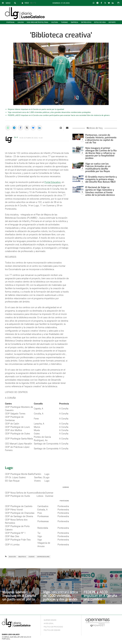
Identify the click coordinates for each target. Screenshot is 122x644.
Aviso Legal (49, 623)
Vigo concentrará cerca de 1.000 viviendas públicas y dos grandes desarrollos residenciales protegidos (49, 112)
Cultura (55, 22)
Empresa (75, 22)
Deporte (112, 22)
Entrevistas (86, 22)
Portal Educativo (53, 182)
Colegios (31, 557)
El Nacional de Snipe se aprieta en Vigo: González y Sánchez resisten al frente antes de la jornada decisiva (100, 191)
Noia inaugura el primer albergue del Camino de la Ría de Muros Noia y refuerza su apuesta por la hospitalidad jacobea (101, 153)
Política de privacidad (53, 627)
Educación (12, 557)
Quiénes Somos (50, 620)
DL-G (16, 137)
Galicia (21, 22)
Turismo (64, 22)
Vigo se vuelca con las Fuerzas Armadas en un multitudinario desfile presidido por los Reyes (98, 167)
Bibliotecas (22, 557)
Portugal (11, 22)
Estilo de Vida (100, 22)
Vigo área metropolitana (37, 22)
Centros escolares (43, 557)
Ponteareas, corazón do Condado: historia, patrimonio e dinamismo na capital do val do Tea (101, 139)
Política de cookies (52, 630)
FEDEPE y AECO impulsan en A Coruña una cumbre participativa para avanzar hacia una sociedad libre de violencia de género (59, 115)
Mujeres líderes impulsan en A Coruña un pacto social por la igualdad (36, 109)
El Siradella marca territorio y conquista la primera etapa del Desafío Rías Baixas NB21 (101, 179)
